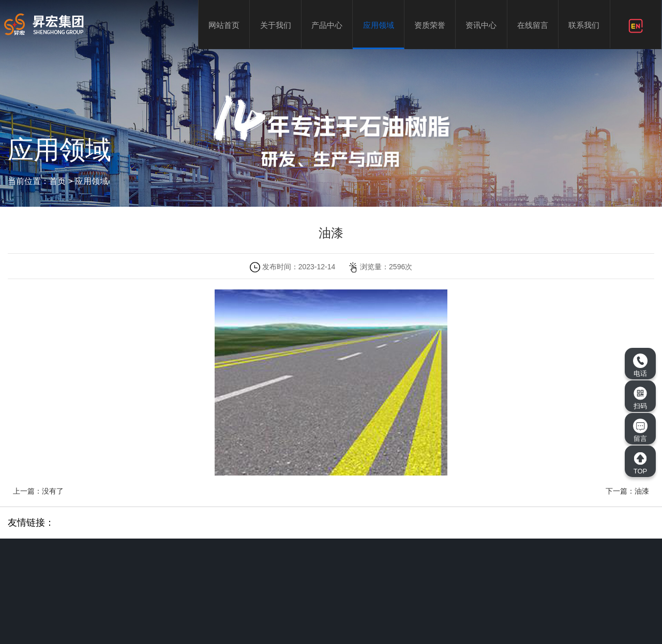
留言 (640, 431)
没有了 (53, 491)
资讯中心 (481, 25)
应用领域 (379, 25)
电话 (640, 365)
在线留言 (533, 25)
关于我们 (276, 25)
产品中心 (327, 25)
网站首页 (224, 25)
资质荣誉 (430, 25)
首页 (57, 181)
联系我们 (584, 25)
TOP (640, 463)
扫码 (640, 398)
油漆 (642, 491)
